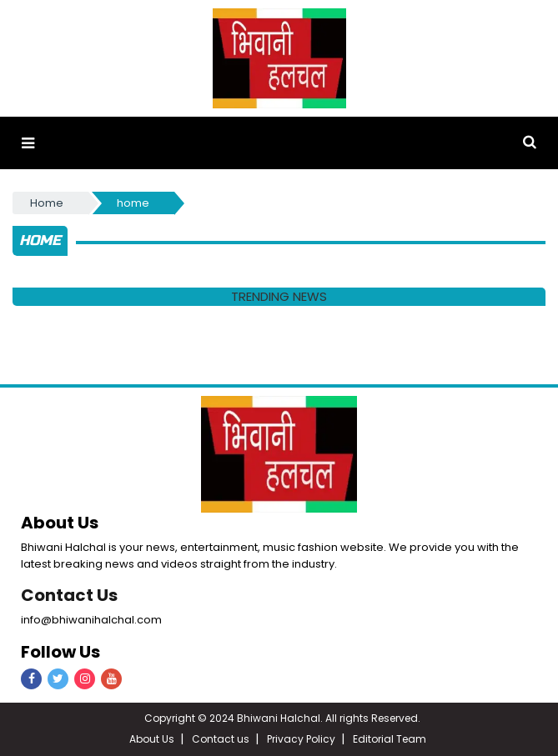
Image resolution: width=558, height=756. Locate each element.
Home (47, 203)
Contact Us (69, 595)
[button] (28, 143)
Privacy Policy (301, 739)
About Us (152, 739)
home (133, 203)
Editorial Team (390, 739)
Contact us (221, 739)
